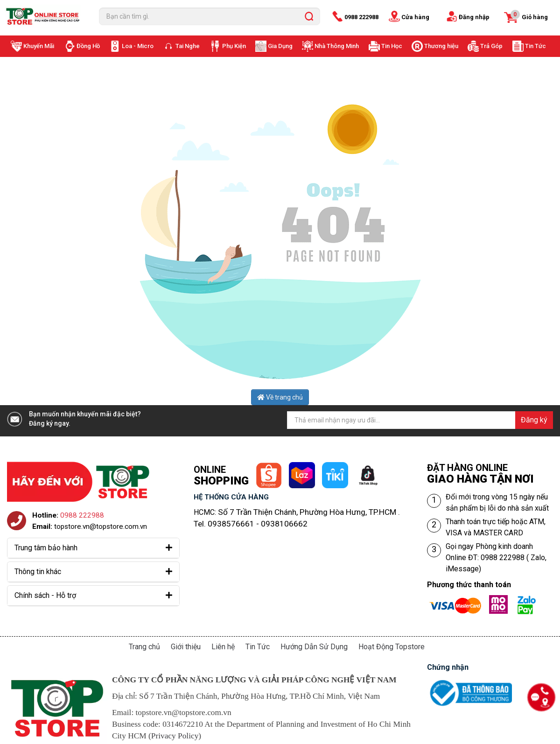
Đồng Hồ (88, 46)
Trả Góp (491, 46)
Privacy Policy (175, 736)
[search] (309, 16)
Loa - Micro (138, 46)
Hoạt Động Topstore (392, 647)
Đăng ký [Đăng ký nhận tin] (534, 420)
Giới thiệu (186, 647)
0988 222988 (361, 17)
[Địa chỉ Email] (420, 420)
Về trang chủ (280, 397)
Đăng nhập (474, 17)
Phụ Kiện (234, 46)
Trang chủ (144, 647)
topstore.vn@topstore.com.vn (101, 526)
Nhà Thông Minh (337, 46)
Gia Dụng (280, 46)
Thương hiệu (441, 46)
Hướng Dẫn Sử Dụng (314, 647)
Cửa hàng (415, 17)
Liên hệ (223, 647)
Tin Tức (535, 46)
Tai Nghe (188, 46)
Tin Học (392, 46)
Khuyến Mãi (39, 46)
